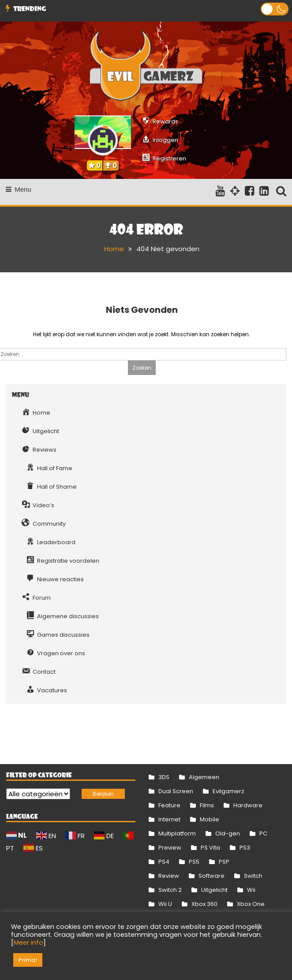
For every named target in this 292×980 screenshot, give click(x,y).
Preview (170, 848)
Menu (19, 189)
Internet (169, 819)
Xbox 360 (204, 904)
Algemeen (204, 777)
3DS (164, 777)
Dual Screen (176, 791)
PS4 (164, 862)
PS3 (245, 848)
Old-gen (228, 833)
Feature (169, 805)
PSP (224, 862)
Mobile (210, 819)
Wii (251, 890)
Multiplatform (177, 833)
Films (207, 805)
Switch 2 (170, 890)
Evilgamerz (228, 791)
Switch (253, 876)
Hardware (248, 805)
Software (212, 876)
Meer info (28, 943)
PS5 (194, 862)
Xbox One (251, 904)
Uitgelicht (214, 890)
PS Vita (210, 848)
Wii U (165, 904)
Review (169, 876)
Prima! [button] (28, 960)
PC (263, 833)
